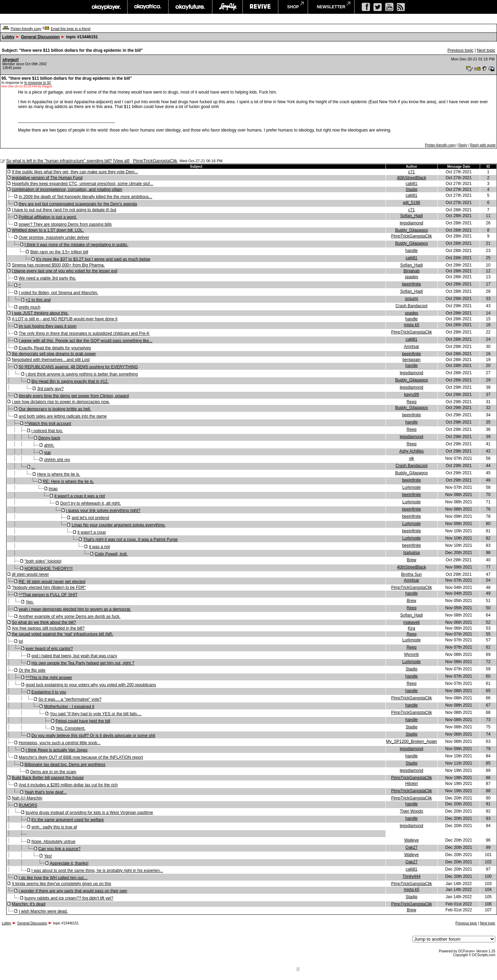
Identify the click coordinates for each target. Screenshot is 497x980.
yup (47, 453)
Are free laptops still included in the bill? (48, 628)
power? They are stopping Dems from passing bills (65, 224)
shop (293, 7)
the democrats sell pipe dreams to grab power (54, 354)
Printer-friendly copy (26, 29)
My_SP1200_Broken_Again (412, 741)
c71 (412, 172)
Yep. (30, 602)
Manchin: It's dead (28, 904)
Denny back (49, 438)
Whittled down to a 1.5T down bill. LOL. (48, 230)
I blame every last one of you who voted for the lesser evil (65, 271)
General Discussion (40, 37)
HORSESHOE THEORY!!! (49, 569)
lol (21, 641)
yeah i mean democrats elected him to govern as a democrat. (75, 609)
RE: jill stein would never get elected (52, 582)
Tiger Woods (412, 811)
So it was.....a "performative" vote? (70, 699)
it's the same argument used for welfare (68, 820)
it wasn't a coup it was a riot (80, 496)
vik (412, 458)
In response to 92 (37, 83)
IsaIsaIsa (411, 553)
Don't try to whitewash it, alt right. (90, 503)
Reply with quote (483, 145)
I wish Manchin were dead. (43, 911)
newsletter (331, 7)
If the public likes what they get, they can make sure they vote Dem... (75, 172)
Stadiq (411, 190)
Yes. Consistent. (70, 728)
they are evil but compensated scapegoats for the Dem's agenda (78, 204)
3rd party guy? (51, 389)
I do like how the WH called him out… (53, 878)
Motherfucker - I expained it (69, 707)
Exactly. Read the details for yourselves (55, 348)
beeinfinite (412, 284)
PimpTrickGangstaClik (155, 161)
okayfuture (190, 7)
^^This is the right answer (49, 678)
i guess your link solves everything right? (103, 511)
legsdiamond (411, 223)
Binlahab (412, 271)
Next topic (486, 50)
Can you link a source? (59, 849)
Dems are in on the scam (53, 772)
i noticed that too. (47, 431)
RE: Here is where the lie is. (68, 482)
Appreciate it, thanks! (69, 863)
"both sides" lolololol (43, 561)
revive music (260, 7)
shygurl (11, 60)
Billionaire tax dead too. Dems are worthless (65, 765)
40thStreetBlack (412, 178)
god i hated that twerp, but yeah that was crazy (74, 656)
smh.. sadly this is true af (54, 827)
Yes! (48, 856)
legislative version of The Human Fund (47, 178)
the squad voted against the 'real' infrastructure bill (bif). (62, 634)
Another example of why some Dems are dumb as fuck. (70, 617)
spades (412, 277)
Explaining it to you (49, 692)
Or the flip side (32, 670)
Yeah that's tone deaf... (46, 792)
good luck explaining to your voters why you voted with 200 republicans (91, 685)
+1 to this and (38, 300)
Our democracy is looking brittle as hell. (55, 409)
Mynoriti (411, 654)
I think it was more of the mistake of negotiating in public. (76, 245)
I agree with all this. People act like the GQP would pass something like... (85, 341)
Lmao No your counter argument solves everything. (119, 525)
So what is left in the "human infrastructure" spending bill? (59, 161)
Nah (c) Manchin (27, 798)
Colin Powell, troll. (111, 554)
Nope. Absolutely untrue (53, 842)
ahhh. (49, 445)
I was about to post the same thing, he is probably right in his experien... (97, 871)
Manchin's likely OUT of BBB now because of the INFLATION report (81, 757)
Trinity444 (411, 876)
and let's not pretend (90, 518)
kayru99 (412, 395)
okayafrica (148, 7)
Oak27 (412, 847)
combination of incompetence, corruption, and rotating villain (67, 190)
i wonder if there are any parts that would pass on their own (73, 891)
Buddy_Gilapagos (412, 230)
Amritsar (412, 347)
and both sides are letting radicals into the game (63, 416)
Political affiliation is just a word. (48, 217)
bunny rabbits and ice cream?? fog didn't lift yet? (69, 898)
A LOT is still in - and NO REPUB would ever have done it (65, 319)
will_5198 (411, 203)
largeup (227, 7)
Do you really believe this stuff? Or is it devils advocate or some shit (93, 736)
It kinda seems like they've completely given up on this (61, 884)
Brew (412, 560)
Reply (463, 145)
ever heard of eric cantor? (49, 649)
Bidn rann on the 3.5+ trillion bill (59, 252)
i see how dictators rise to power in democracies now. (61, 402)
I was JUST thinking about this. (40, 313)
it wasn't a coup (91, 532)
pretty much (30, 307)
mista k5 (412, 325)
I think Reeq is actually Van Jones (56, 750)
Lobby (8, 37)
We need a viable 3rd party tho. (47, 278)
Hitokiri (412, 784)
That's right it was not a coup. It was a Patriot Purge (130, 540)
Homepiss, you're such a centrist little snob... (60, 743)
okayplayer (106, 7)
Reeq (412, 402)
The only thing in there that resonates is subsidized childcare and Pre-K (84, 333)
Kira (412, 628)
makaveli (412, 622)
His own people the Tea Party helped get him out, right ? (83, 663)
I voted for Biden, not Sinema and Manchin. (58, 293)
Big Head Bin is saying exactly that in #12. (70, 381)
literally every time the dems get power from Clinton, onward (74, 396)
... (33, 467)
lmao (53, 489)
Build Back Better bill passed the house (48, 778)
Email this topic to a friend (71, 29)
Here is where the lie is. (59, 474)
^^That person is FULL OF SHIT (48, 595)
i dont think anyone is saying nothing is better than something (82, 374)
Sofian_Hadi (412, 216)
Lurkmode (412, 487)
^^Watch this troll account (48, 424)
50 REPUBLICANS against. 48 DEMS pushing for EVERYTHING (78, 367)
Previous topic (460, 50)
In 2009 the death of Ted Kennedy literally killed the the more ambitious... (85, 197)
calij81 (411, 184)
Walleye (411, 840)
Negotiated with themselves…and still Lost (51, 360)
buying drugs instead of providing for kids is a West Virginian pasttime (89, 813)
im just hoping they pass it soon (47, 326)
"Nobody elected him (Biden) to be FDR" (49, 588)
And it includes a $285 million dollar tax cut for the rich (68, 785)
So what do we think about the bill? (44, 622)
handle (411, 251)
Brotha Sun (411, 574)
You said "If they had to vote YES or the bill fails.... (96, 714)
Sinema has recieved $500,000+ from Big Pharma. (58, 265)
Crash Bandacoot (412, 306)
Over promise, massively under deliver (54, 237)
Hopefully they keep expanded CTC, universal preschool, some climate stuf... (82, 184)
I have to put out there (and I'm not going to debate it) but (64, 210)
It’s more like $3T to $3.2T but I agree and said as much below (93, 259)
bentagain (412, 360)
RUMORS (28, 805)
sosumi (411, 299)
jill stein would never (30, 574)
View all (121, 161)
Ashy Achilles (412, 451)
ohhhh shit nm (57, 460)
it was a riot (100, 547)
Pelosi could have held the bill (83, 721)
